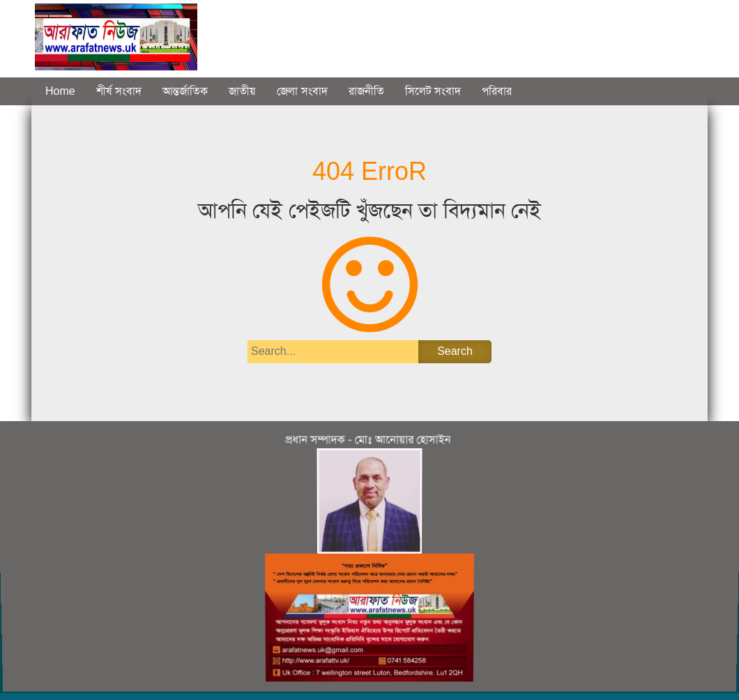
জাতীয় (242, 91)
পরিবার (497, 91)
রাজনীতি (366, 91)
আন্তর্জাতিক (185, 91)
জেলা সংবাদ (302, 91)
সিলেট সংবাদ (433, 91)
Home (60, 91)
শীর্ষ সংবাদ (119, 91)
